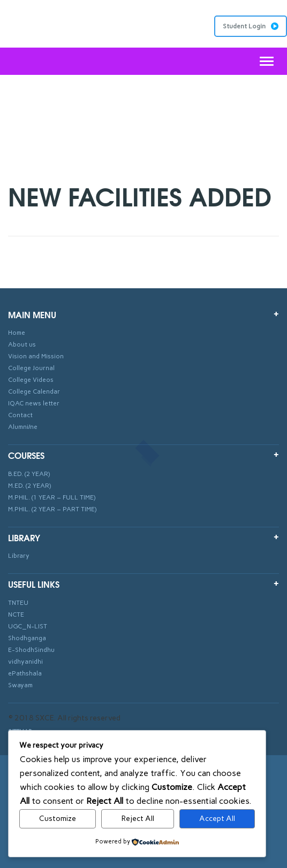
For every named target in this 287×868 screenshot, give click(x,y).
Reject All (138, 819)
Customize (58, 819)
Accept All (217, 819)
